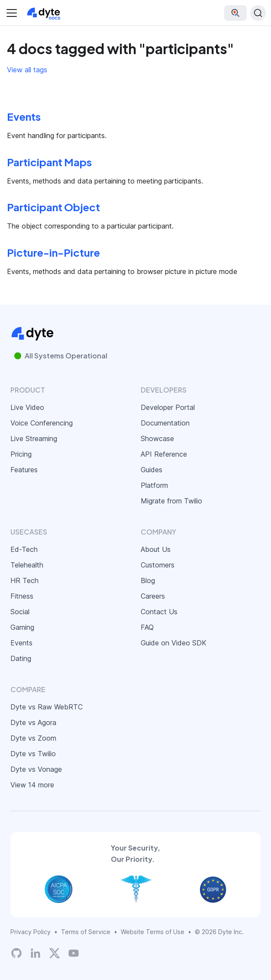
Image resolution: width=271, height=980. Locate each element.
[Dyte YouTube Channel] (74, 953)
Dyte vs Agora (33, 722)
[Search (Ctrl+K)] (258, 13)
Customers (158, 565)
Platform (154, 485)
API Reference (164, 454)
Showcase (157, 438)
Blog (148, 580)
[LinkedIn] (35, 953)
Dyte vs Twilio (33, 754)
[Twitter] (55, 953)
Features (24, 470)
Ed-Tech (24, 549)
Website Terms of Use (153, 932)
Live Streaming (34, 438)
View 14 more (32, 785)
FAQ (147, 627)
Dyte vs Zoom (33, 738)
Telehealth (27, 565)
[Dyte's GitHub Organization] (16, 953)
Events (21, 643)
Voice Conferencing (42, 423)
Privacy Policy (31, 932)
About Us (156, 549)
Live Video (27, 407)
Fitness (22, 596)
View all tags (27, 70)
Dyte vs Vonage (36, 769)
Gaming (22, 627)
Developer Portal (168, 407)
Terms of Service (86, 932)
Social (20, 612)
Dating (21, 658)
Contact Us (159, 612)
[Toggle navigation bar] (12, 13)
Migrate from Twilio (171, 501)
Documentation (165, 423)
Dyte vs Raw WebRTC (47, 707)
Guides (152, 470)
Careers (153, 596)
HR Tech (24, 580)
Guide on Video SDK (174, 643)
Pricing (21, 454)
